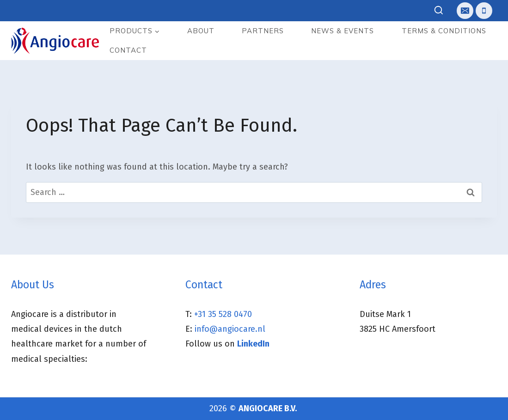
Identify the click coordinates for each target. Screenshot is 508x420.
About (201, 31)
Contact (128, 50)
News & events (343, 31)
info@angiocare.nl (230, 329)
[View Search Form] (439, 11)
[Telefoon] (484, 11)
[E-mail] (465, 11)
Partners (263, 31)
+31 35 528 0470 (223, 314)
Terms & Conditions (444, 31)
